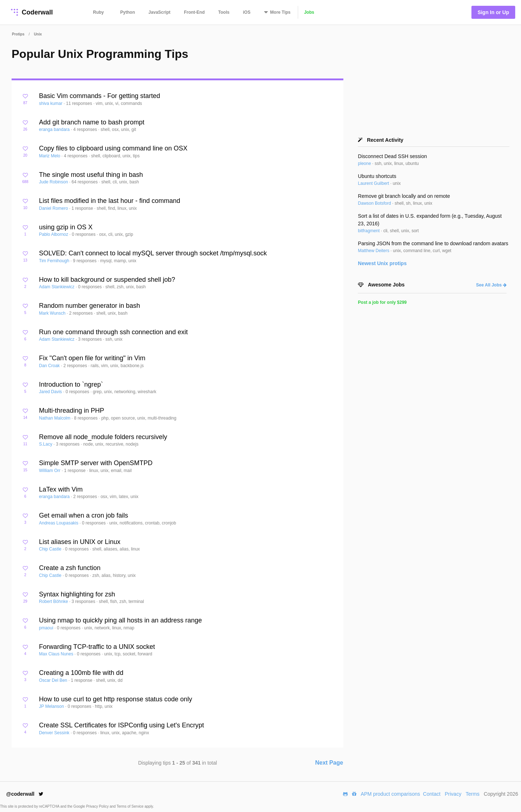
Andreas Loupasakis (59, 523)
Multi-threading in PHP (72, 411)
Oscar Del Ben (54, 680)
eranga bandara (55, 129)
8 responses (87, 418)
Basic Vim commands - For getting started (100, 96)
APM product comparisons (390, 794)
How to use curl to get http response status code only (116, 699)
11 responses (79, 103)
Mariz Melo (50, 156)
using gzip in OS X (66, 227)
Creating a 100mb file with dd (81, 673)
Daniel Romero (54, 208)
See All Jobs (491, 285)
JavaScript (159, 12)
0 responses (84, 234)
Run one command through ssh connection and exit (113, 332)
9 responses (85, 261)
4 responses (86, 129)
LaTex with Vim (61, 489)
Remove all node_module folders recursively (103, 437)
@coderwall (25, 794)
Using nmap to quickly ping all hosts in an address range (120, 620)
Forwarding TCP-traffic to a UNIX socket (97, 647)
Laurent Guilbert (374, 183)
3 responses (91, 339)
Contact (432, 794)
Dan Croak (50, 366)
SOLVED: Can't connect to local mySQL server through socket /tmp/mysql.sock (153, 253)
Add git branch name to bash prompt (92, 122)
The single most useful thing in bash (91, 175)
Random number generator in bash (90, 306)
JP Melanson (52, 706)
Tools (224, 12)
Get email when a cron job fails (84, 515)
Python (128, 12)
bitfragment (369, 231)
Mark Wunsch (53, 313)
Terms (473, 794)
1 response (83, 208)
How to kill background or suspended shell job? (107, 280)
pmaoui (47, 628)
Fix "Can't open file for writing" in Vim (92, 358)
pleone (365, 163)
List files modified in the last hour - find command (110, 201)
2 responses (82, 313)
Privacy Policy (98, 806)
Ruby (98, 12)
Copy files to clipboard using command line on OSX (113, 148)
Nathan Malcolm (55, 418)
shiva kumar (51, 103)
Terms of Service (130, 806)
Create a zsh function (70, 568)
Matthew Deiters (374, 251)
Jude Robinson (54, 182)
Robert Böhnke (54, 601)
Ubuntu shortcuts (377, 176)
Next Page (329, 763)
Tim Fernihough (55, 261)
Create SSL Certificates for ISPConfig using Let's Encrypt (122, 725)
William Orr (50, 471)
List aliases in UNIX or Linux (80, 542)
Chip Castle (51, 549)
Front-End (194, 12)
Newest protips (382, 263)
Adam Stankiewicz (57, 287)
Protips (18, 34)
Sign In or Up (493, 12)
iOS (247, 12)
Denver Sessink (55, 733)
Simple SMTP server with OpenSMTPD (96, 463)
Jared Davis (51, 392)
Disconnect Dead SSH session (392, 156)
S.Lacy (46, 444)
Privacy (453, 794)
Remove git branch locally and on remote (404, 196)
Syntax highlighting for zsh (77, 594)
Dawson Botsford (375, 203)
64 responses (85, 182)
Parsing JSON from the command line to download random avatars (433, 243)
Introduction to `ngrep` (71, 384)
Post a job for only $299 (382, 302)
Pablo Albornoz (54, 234)
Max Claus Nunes (57, 654)
